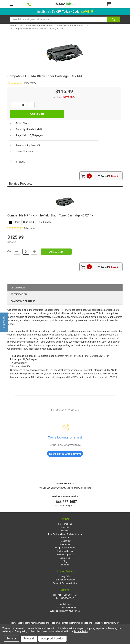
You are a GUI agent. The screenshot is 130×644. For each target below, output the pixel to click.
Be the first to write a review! (65, 454)
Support (65, 527)
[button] (4, 322)
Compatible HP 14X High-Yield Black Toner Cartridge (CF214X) (51, 215)
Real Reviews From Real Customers (65, 534)
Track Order (65, 541)
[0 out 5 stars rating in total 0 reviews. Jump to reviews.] (22, 83)
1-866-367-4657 (65, 502)
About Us (65, 538)
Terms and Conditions (65, 580)
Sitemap (65, 565)
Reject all (29, 639)
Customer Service (65, 551)
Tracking (65, 531)
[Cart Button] (113, 4)
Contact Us (65, 558)
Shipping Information (65, 548)
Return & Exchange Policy (65, 583)
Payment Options (65, 555)
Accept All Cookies (52, 639)
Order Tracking (65, 524)
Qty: (9, 251)
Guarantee (65, 544)
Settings (12, 639)
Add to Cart (56, 252)
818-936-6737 (67, 598)
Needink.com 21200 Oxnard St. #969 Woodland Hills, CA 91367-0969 (65, 608)
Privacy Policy (65, 576)
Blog (65, 561)
